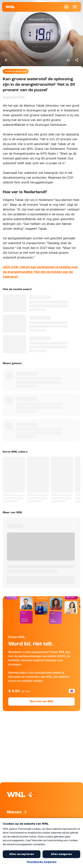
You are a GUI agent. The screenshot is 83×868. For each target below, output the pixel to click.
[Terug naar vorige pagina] (6, 60)
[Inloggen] (66, 7)
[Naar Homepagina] (10, 7)
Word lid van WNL (42, 702)
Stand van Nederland (16, 71)
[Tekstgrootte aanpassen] (68, 60)
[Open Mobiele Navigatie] (75, 7)
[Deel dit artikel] (77, 60)
